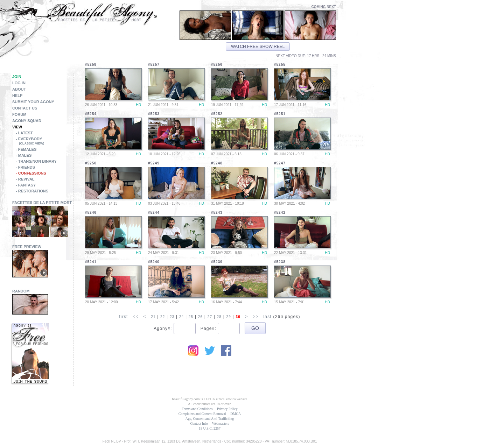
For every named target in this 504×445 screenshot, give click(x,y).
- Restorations (32, 191)
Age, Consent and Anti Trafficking (210, 419)
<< (135, 317)
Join (17, 77)
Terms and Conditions (197, 409)
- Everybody (45, 142)
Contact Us (25, 108)
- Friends (25, 167)
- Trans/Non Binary (36, 161)
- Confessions (31, 173)
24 (182, 317)
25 (191, 317)
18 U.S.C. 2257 (210, 428)
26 (201, 317)
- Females (26, 149)
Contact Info (199, 423)
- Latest (24, 133)
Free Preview (27, 247)
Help (17, 96)
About (19, 89)
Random (21, 291)
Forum (19, 114)
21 (153, 317)
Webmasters (221, 423)
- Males (24, 155)
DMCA (236, 414)
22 (163, 317)
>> (255, 317)
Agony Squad (27, 121)
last (267, 317)
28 (219, 317)
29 (229, 317)
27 (210, 317)
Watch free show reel (258, 47)
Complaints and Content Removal (202, 414)
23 (172, 317)
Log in (19, 83)
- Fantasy (26, 185)
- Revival (25, 179)
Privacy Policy (227, 409)
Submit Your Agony (33, 102)
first (123, 317)
